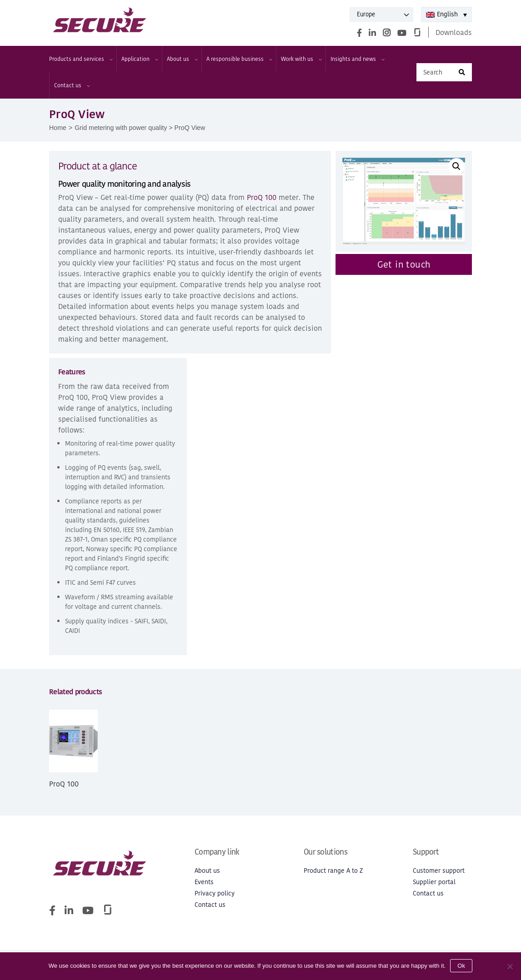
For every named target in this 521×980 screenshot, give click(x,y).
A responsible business (239, 59)
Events (204, 882)
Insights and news (357, 59)
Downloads (454, 32)
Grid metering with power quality (121, 128)
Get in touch (404, 264)
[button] (456, 166)
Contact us (72, 85)
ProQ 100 (262, 197)
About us (182, 59)
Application (139, 59)
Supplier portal (434, 882)
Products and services (80, 59)
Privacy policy (215, 893)
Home (58, 128)
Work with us (301, 59)
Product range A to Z (333, 871)
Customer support (439, 871)
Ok (461, 966)
